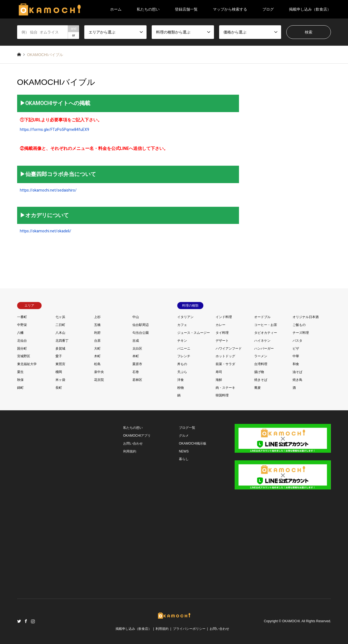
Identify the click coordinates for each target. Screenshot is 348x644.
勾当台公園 (141, 333)
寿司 (219, 372)
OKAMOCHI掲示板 (193, 443)
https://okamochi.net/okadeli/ (46, 231)
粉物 (181, 388)
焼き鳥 (297, 380)
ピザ (296, 349)
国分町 (22, 349)
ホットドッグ (225, 356)
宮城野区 (24, 356)
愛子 (59, 356)
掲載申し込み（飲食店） (310, 9)
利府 (97, 333)
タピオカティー (266, 333)
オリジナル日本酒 (306, 317)
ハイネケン (262, 341)
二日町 (60, 325)
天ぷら (182, 372)
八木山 (60, 333)
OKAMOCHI (291, 621)
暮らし (184, 459)
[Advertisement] (56, 506)
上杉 (97, 317)
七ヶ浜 (60, 317)
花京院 (99, 380)
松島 (97, 364)
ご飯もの (299, 325)
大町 (97, 349)
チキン (182, 341)
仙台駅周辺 (141, 325)
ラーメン (261, 356)
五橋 (97, 325)
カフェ (182, 325)
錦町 (20, 388)
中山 (136, 317)
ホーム (116, 9)
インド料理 (224, 317)
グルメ (184, 436)
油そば (297, 372)
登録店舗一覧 (186, 9)
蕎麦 (257, 388)
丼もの (182, 364)
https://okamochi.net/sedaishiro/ (48, 190)
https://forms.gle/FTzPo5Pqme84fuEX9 (55, 130)
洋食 (181, 380)
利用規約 (130, 451)
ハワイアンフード (229, 349)
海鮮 (219, 380)
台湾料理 (261, 364)
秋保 (20, 380)
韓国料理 (222, 395)
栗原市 (137, 364)
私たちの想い (148, 9)
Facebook (26, 621)
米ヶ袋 (60, 380)
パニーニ (184, 349)
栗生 (20, 372)
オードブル (262, 317)
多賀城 (60, 349)
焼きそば (261, 380)
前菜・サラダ (225, 364)
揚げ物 (259, 372)
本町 (136, 356)
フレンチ (184, 356)
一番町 (22, 317)
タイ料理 (222, 333)
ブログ (268, 9)
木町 (97, 356)
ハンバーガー (264, 349)
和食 (296, 364)
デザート (222, 341)
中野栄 (22, 325)
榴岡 (59, 372)
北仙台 (22, 341)
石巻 (136, 372)
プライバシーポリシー (189, 629)
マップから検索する (230, 9)
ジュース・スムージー (194, 333)
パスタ (297, 341)
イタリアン (185, 317)
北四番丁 (62, 341)
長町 (59, 388)
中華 (296, 356)
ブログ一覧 (187, 428)
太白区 (137, 349)
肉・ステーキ (225, 388)
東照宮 (60, 364)
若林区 (137, 380)
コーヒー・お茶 (266, 325)
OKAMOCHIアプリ (137, 436)
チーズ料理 (301, 333)
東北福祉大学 (27, 364)
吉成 (136, 341)
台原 (97, 341)
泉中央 (99, 372)
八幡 (20, 333)
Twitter (19, 621)
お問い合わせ (133, 443)
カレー (220, 325)
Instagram (33, 621)
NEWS (184, 451)
